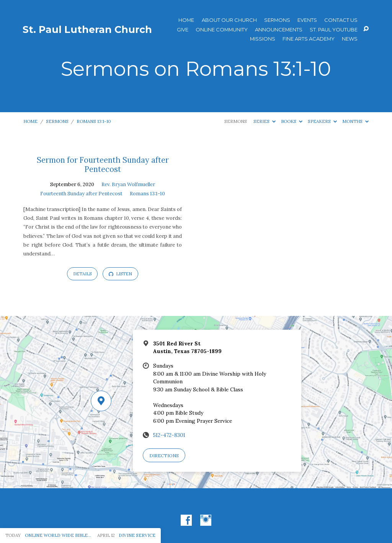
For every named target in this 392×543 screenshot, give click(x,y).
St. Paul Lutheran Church (87, 29)
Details (82, 274)
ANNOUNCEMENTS (279, 30)
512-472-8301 (169, 435)
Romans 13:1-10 (94, 121)
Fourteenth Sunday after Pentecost (81, 194)
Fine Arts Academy (309, 39)
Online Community (222, 30)
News (350, 39)
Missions (263, 39)
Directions (164, 455)
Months (355, 121)
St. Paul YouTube (334, 30)
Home (186, 20)
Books (292, 121)
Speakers (322, 121)
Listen (120, 274)
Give (183, 30)
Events (307, 20)
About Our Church (229, 20)
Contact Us (341, 20)
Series (265, 121)
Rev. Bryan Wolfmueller (128, 184)
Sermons (277, 20)
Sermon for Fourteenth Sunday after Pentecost (103, 165)
